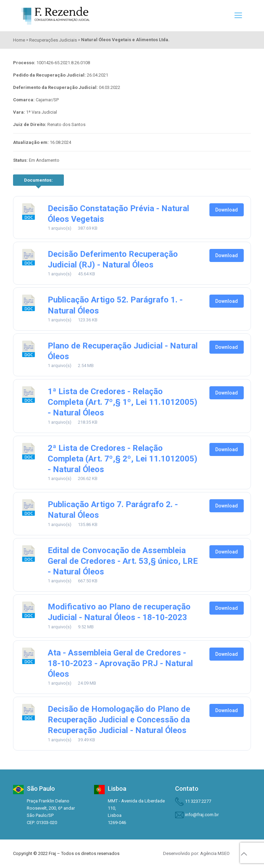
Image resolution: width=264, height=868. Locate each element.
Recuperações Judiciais (53, 40)
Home (19, 40)
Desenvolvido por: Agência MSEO (196, 853)
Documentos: (38, 180)
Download (227, 210)
